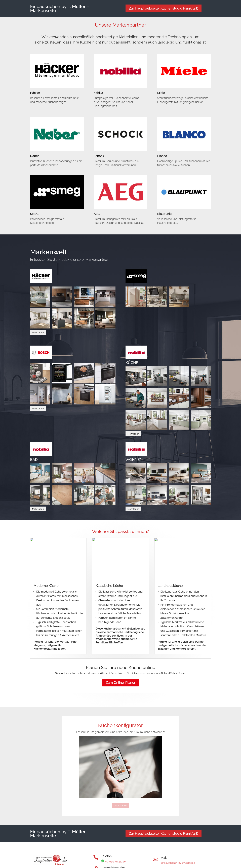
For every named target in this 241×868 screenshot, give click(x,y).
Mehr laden (38, 333)
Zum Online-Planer (120, 683)
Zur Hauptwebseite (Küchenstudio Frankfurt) (164, 8)
